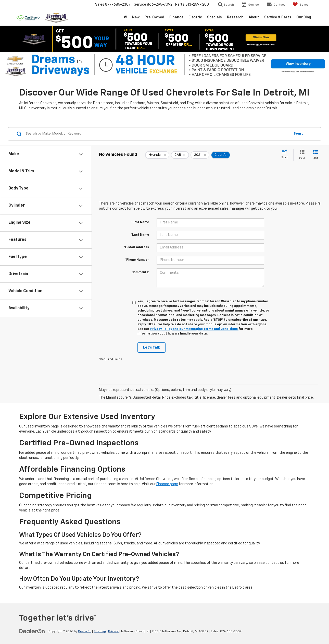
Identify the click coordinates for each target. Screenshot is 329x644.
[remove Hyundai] (157, 155)
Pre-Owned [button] (154, 17)
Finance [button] (176, 17)
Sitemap (100, 631)
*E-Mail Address (136, 247)
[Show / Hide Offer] (161, 39)
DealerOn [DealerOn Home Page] (85, 631)
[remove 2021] (200, 155)
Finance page (167, 484)
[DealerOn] (32, 631)
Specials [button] (214, 17)
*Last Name (140, 235)
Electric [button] (195, 17)
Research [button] (235, 17)
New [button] (136, 17)
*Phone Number (137, 260)
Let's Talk (151, 348)
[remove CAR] (180, 155)
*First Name (140, 222)
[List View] (315, 155)
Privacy (113, 631)
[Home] (125, 17)
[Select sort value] (286, 154)
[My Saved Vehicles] (301, 5)
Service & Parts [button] (278, 17)
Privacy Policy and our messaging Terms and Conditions (194, 329)
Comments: (140, 272)
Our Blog (304, 17)
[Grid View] (301, 155)
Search (300, 134)
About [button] (254, 17)
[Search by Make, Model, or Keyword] (157, 134)
